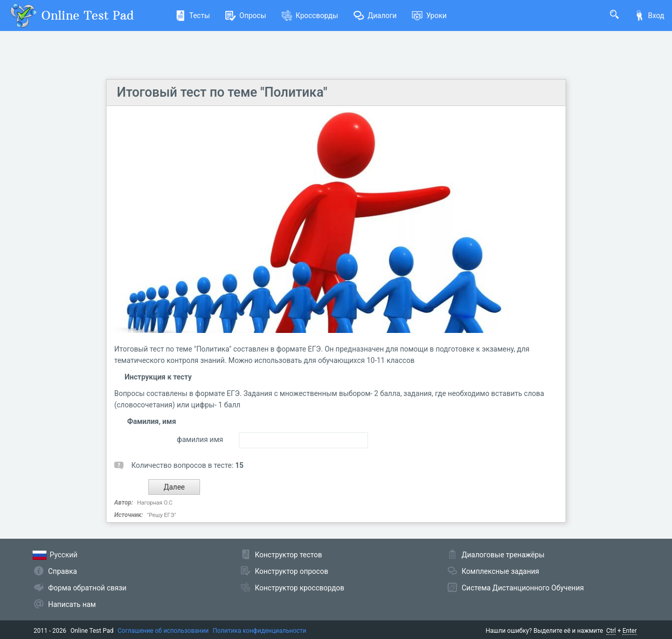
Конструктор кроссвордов (300, 588)
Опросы (246, 16)
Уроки (429, 16)
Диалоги (375, 16)
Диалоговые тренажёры (503, 555)
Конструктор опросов (292, 571)
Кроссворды (310, 16)
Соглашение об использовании (163, 631)
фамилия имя (200, 439)
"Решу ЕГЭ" (161, 515)
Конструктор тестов (288, 555)
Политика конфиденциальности (260, 631)
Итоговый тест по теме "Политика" (222, 92)
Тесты (193, 16)
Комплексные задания (500, 571)
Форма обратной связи (87, 588)
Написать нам (72, 604)
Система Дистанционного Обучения (523, 588)
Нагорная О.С (155, 503)
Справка (63, 571)
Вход (649, 16)
